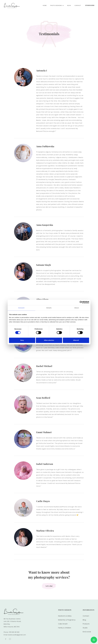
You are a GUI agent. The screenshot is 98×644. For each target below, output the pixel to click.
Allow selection (49, 340)
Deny (22, 340)
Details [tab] (49, 308)
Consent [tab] (21, 308)
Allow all (76, 340)
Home (45, 5)
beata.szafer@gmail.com (17, 635)
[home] (12, 6)
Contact (78, 5)
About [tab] (77, 308)
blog (69, 5)
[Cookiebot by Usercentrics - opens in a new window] (81, 302)
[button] (57, 6)
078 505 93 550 (90, 5)
